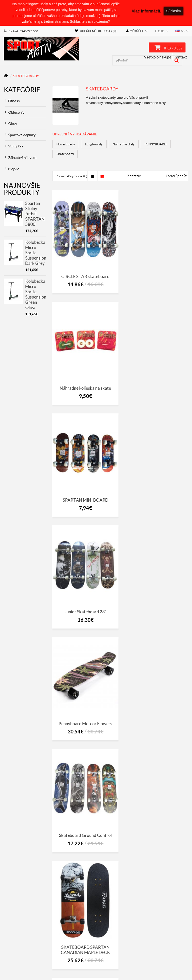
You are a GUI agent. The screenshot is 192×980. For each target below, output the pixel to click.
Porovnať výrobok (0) (72, 177)
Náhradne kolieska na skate (156, 275)
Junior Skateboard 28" (156, 385)
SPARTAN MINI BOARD (84, 385)
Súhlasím (173, 11)
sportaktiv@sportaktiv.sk (25, 940)
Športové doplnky (20, 136)
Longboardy (94, 145)
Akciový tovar (17, 965)
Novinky (38, 965)
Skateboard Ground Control (156, 494)
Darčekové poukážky (133, 959)
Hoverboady (66, 145)
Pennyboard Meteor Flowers (84, 494)
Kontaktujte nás (50, 959)
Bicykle (12, 169)
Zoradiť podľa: (176, 177)
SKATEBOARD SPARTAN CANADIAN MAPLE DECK (84, 606)
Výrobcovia (102, 959)
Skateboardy (26, 77)
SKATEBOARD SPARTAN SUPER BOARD (156, 606)
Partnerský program (170, 959)
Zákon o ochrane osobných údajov (77, 954)
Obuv (11, 124)
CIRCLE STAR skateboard (84, 275)
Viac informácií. (146, 11)
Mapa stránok (78, 959)
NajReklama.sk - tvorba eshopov (56, 972)
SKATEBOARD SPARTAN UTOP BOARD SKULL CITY (84, 721)
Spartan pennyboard (156, 718)
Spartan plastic (84, 833)
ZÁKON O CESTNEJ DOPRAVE (24, 954)
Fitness (12, 102)
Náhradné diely (124, 145)
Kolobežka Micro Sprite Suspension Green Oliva (36, 295)
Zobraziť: (134, 177)
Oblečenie (15, 113)
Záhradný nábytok (21, 158)
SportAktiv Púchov (157, 923)
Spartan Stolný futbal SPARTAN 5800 (35, 215)
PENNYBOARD (156, 145)
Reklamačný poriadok (166, 954)
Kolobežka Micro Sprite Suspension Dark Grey (36, 253)
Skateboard (65, 155)
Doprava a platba (19, 959)
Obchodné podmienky (127, 954)
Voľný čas (14, 147)
